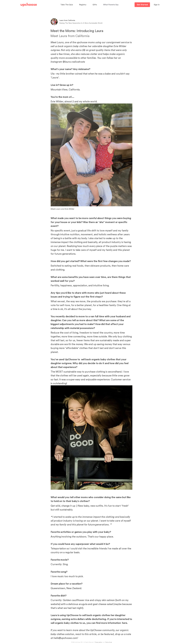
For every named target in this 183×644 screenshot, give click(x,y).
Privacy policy (98, 642)
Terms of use (109, 642)
